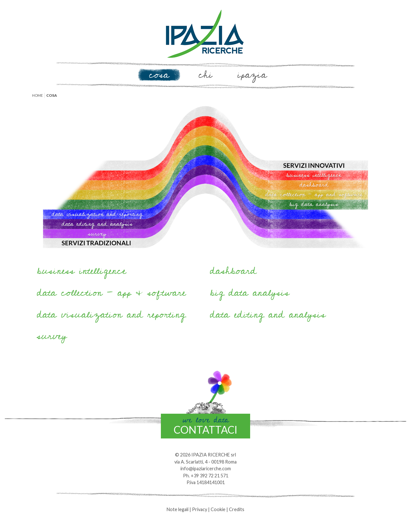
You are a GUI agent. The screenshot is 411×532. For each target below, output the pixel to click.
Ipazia (252, 75)
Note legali (178, 509)
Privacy (200, 509)
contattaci (205, 425)
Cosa (159, 75)
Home (37, 95)
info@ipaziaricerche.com (206, 469)
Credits (237, 509)
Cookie (218, 509)
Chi (206, 75)
